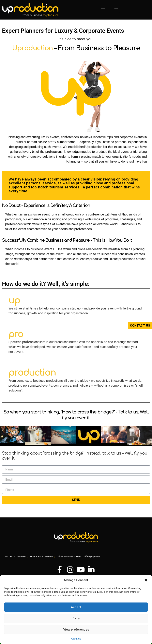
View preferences (76, 630)
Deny (76, 618)
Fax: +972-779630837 (15, 557)
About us (76, 639)
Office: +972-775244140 (69, 557)
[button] (146, 580)
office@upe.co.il (92, 557)
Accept (76, 607)
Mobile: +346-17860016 (41, 557)
